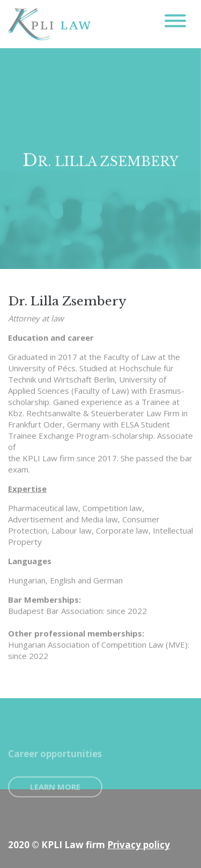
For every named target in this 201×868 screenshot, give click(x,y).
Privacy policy (139, 845)
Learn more (55, 794)
